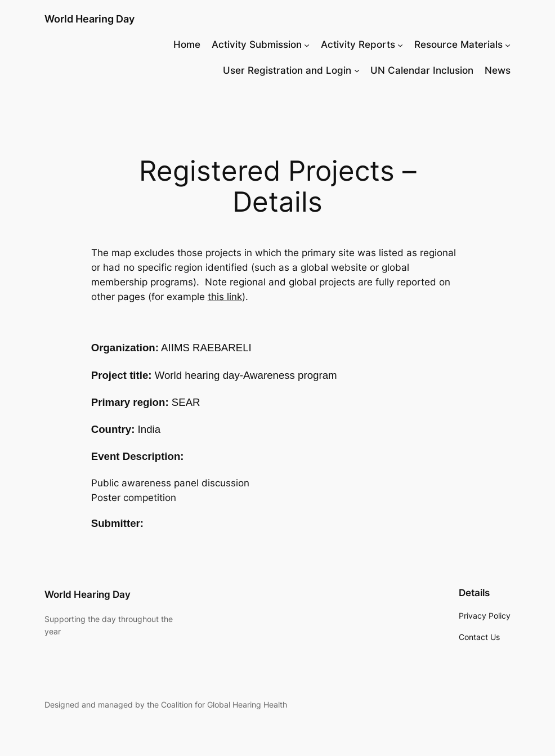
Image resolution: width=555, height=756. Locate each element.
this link (225, 297)
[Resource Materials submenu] (508, 44)
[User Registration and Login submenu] (357, 70)
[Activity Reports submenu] (400, 44)
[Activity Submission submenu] (307, 44)
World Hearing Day (89, 19)
